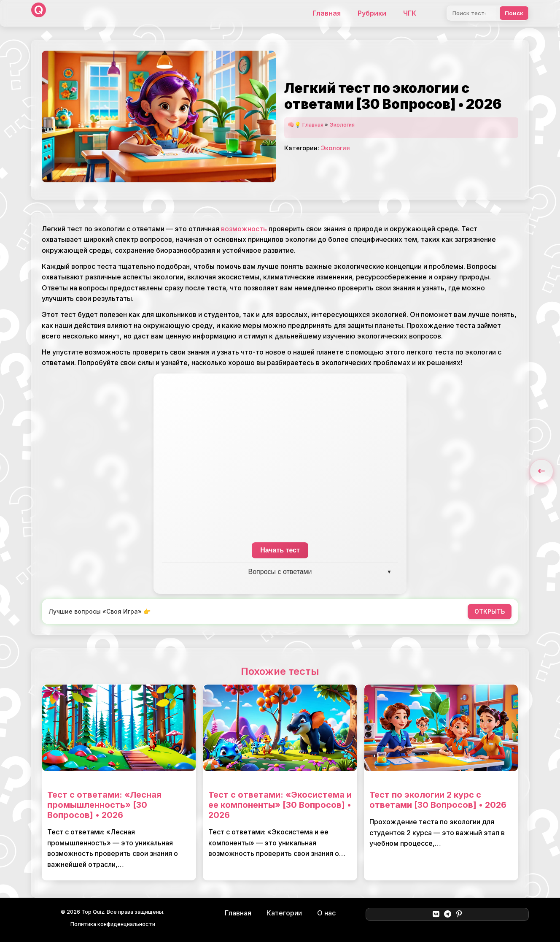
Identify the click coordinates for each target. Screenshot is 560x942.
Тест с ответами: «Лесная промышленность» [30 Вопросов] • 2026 (104, 805)
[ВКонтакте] (436, 914)
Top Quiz (93, 912)
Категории (284, 913)
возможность (244, 229)
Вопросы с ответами (280, 572)
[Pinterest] (459, 914)
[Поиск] (472, 13)
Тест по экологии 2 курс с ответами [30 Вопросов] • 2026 (438, 800)
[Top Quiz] (39, 13)
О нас (326, 913)
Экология (342, 125)
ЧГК (410, 13)
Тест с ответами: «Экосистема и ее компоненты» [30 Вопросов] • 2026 (280, 805)
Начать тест (280, 550)
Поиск (514, 13)
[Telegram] (448, 914)
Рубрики (372, 13)
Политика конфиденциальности (113, 924)
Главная (327, 13)
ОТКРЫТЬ (490, 611)
